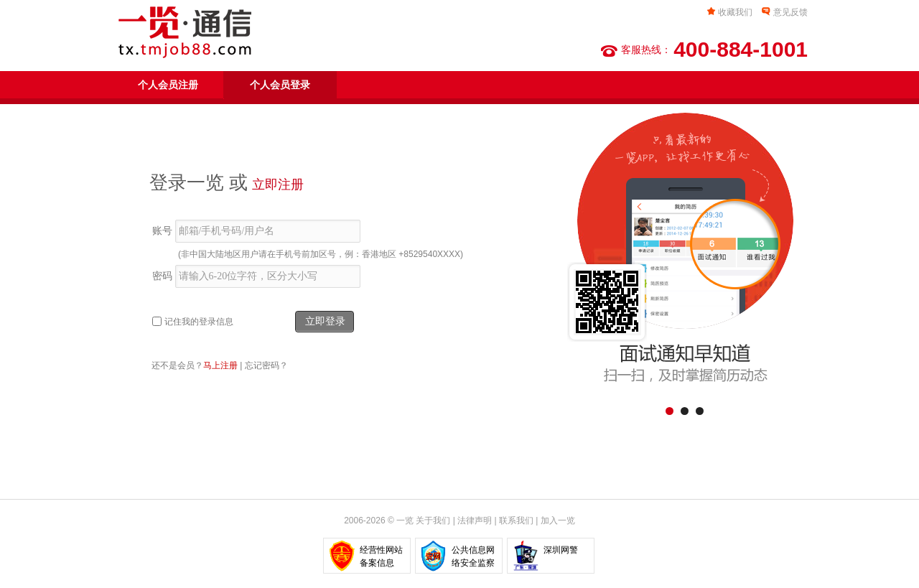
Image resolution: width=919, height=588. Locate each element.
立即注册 (278, 185)
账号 (162, 231)
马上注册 (220, 365)
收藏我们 (735, 12)
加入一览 (558, 521)
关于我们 (433, 521)
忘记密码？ (266, 365)
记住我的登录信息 (199, 322)
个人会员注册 (168, 85)
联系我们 (516, 521)
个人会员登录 (280, 85)
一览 (405, 521)
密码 (162, 276)
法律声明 (475, 521)
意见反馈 (790, 12)
